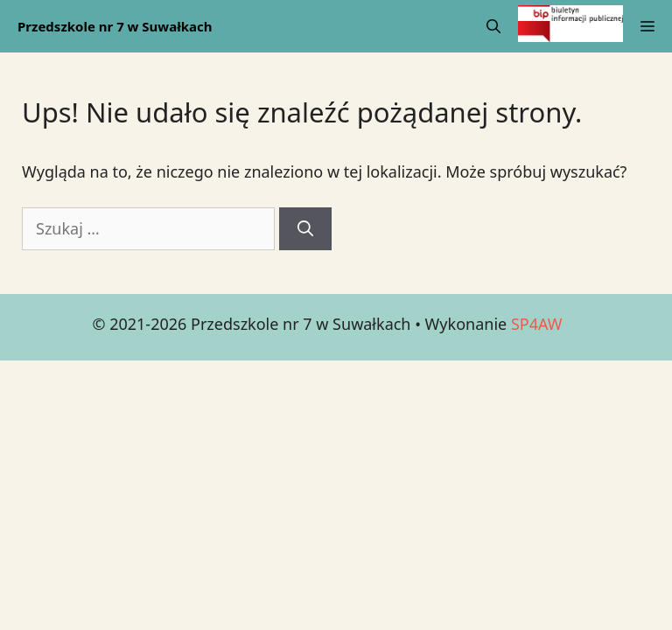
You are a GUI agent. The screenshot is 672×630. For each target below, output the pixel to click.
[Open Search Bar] (493, 26)
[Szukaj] (305, 229)
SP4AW (537, 324)
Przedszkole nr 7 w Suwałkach (115, 26)
